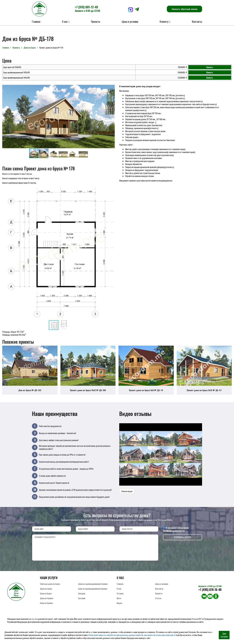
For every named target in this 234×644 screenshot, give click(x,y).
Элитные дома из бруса (50, 589)
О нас (119, 593)
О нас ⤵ (66, 22)
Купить (210, 67)
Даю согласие (224, 635)
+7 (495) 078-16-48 (210, 594)
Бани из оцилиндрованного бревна (93, 593)
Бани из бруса (46, 598)
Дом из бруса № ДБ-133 (30, 395)
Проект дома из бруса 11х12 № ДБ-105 (88, 395)
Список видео (127, 496)
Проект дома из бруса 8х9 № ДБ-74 (146, 395)
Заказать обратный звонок (184, 9)
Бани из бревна (46, 608)
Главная (36, 22)
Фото (119, 603)
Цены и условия (130, 22)
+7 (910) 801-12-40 (87, 9)
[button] (112, 87)
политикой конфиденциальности (176, 534)
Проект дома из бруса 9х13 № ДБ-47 (204, 395)
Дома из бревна (47, 603)
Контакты (197, 22)
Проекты (96, 22)
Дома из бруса (30, 47)
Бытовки (82, 603)
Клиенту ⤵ (165, 22)
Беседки (82, 598)
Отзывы (120, 598)
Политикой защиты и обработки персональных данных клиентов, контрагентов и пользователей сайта (132, 635)
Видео (119, 608)
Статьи (158, 603)
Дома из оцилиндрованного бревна (93, 589)
